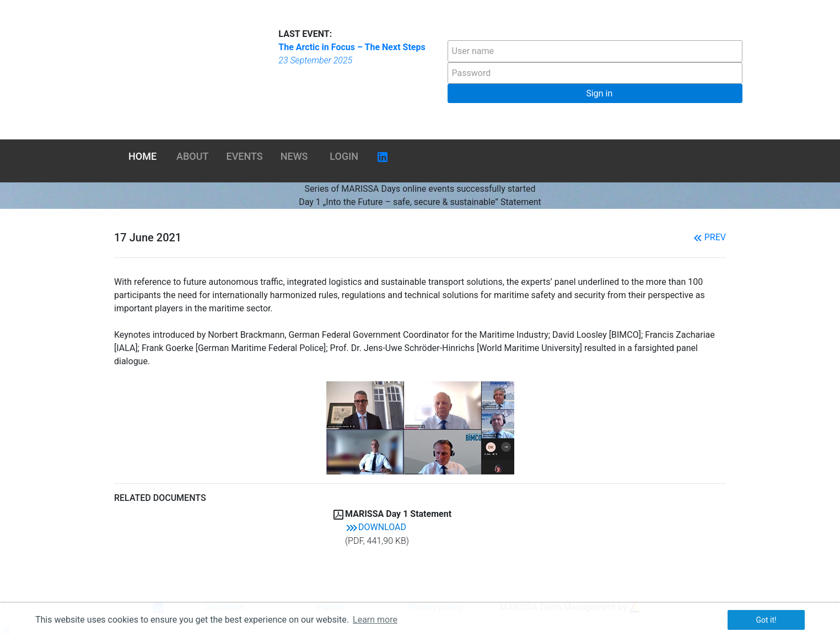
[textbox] (595, 51)
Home (142, 156)
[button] (595, 93)
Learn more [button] (375, 620)
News (294, 156)
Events (245, 156)
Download (376, 527)
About (192, 156)
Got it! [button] (766, 620)
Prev (709, 237)
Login (344, 156)
